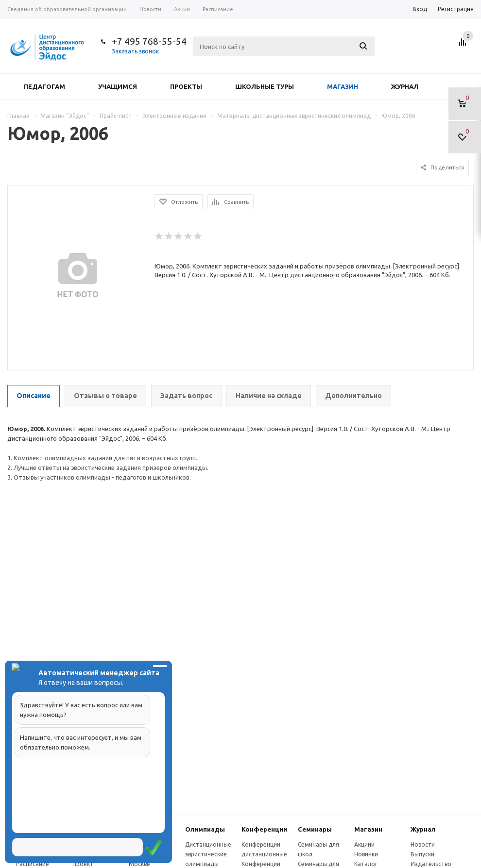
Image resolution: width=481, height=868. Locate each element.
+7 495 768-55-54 (149, 41)
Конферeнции (264, 829)
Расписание (33, 864)
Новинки (366, 854)
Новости (423, 844)
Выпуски (422, 854)
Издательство (431, 864)
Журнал (405, 86)
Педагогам (44, 86)
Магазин (343, 86)
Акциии (364, 844)
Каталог (366, 864)
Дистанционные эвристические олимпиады (208, 854)
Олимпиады (205, 829)
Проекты (186, 86)
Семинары (315, 829)
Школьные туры (265, 86)
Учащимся (118, 86)
